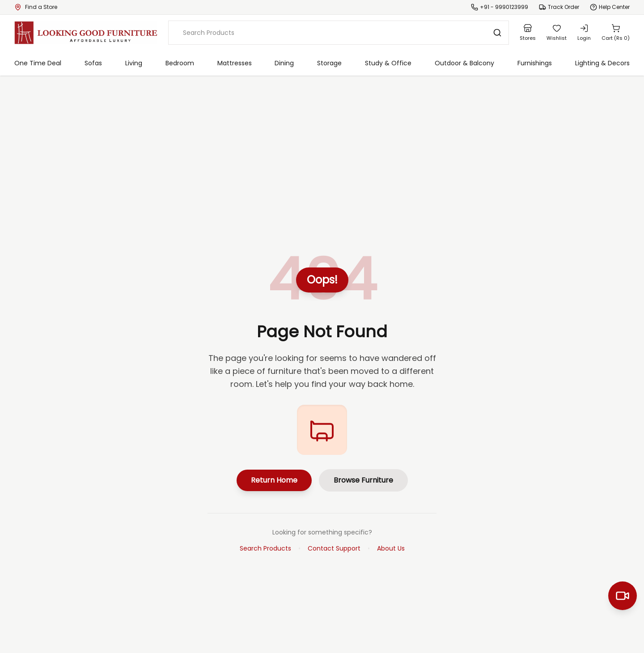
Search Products (265, 548)
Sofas (93, 63)
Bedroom (180, 63)
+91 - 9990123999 (504, 7)
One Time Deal (38, 63)
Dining (284, 63)
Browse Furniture (363, 480)
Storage (329, 63)
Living (134, 63)
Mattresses (235, 63)
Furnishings (535, 63)
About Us (391, 548)
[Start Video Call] (623, 596)
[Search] (497, 33)
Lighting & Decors (602, 63)
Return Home (274, 480)
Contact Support (334, 548)
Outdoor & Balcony (464, 63)
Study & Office (388, 63)
